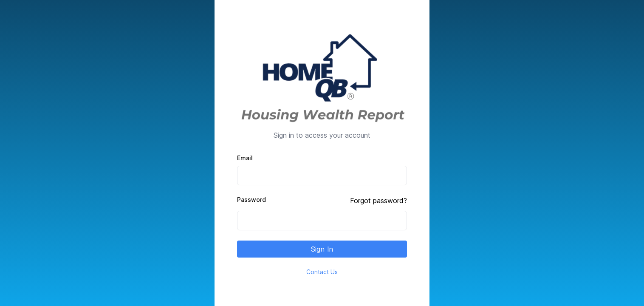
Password (251, 200)
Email (245, 158)
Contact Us (322, 272)
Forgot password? (378, 201)
